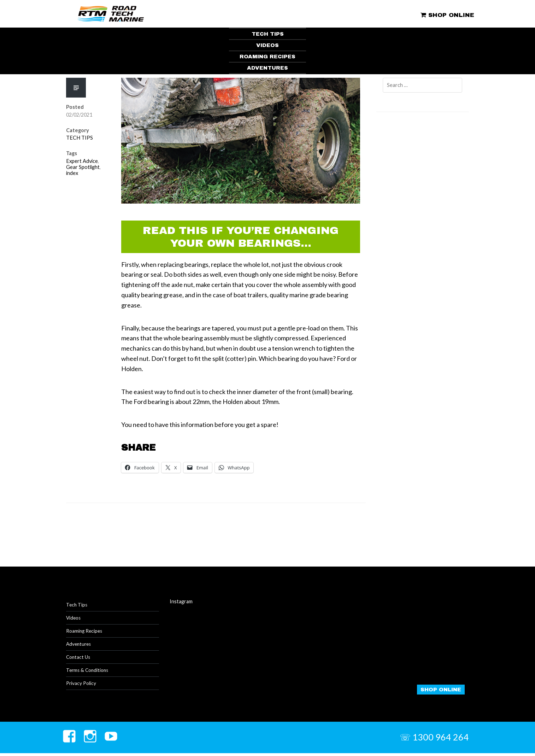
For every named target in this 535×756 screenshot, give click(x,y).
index (72, 173)
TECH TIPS (268, 34)
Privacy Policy (82, 686)
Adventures (80, 646)
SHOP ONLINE (446, 15)
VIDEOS (267, 45)
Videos (74, 619)
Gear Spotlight (83, 167)
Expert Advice (82, 161)
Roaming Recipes (85, 632)
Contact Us (79, 659)
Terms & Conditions (89, 672)
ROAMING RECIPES (267, 57)
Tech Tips (77, 605)
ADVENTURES (267, 68)
